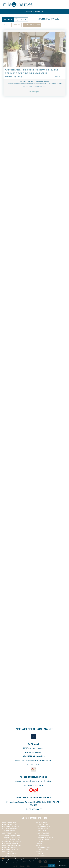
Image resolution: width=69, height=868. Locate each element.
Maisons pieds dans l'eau (12, 836)
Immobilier (39, 851)
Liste (10, 19)
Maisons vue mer (43, 824)
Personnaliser (62, 865)
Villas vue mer (42, 830)
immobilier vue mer (42, 822)
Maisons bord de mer (11, 824)
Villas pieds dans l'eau (11, 844)
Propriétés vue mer (43, 832)
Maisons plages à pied (11, 847)
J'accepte (52, 865)
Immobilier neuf (41, 845)
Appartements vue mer (44, 826)
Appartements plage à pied (12, 849)
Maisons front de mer (11, 832)
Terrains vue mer (43, 828)
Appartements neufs (44, 847)
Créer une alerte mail (33, 25)
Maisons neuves (43, 849)
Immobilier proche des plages (11, 845)
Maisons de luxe (9, 855)
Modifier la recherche (34, 11)
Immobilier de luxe (8, 851)
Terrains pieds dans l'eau (12, 840)
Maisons (40, 853)
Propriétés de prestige (44, 840)
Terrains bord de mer (11, 828)
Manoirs (40, 842)
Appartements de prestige (45, 838)
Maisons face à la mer (11, 830)
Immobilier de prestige (43, 834)
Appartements (42, 855)
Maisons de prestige (44, 836)
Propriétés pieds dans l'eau (13, 842)
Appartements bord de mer (12, 826)
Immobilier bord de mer (9, 822)
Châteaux (40, 844)
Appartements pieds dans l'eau (14, 838)
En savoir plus (34, 98)
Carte (23, 19)
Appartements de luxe (11, 853)
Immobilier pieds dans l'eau (11, 834)
